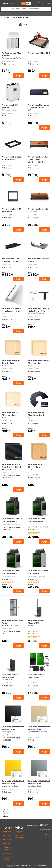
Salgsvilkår (19, 832)
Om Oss (7, 843)
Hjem (3, 17)
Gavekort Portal (6, 858)
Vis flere (5, 816)
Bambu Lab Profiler (6, 848)
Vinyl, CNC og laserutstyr (17, 17)
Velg (44, 697)
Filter (26, 24)
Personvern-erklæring (20, 837)
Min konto (6, 836)
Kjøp (18, 76)
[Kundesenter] (44, 3)
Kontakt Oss (6, 832)
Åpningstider (7, 839)
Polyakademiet (6, 853)
